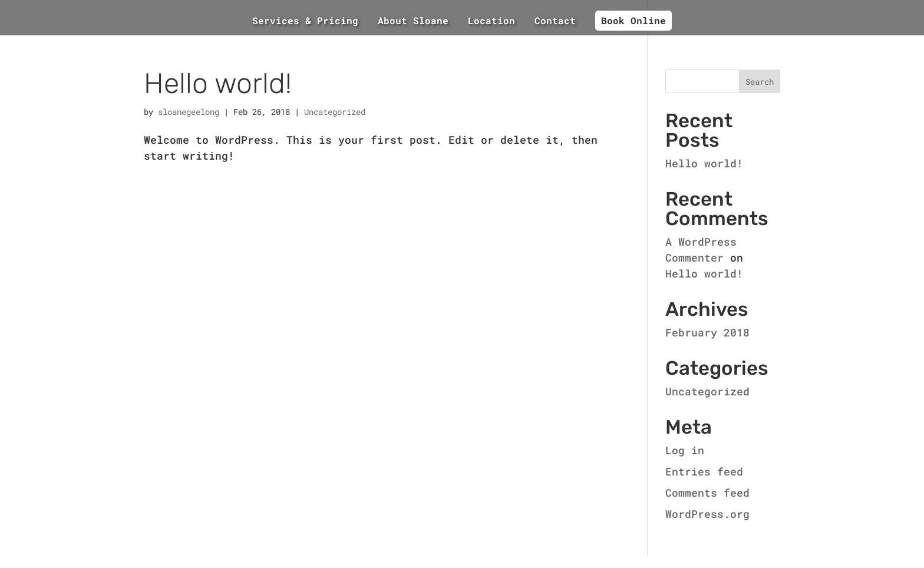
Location (491, 22)
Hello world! (218, 83)
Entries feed (704, 471)
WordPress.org (707, 514)
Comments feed (707, 493)
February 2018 (707, 332)
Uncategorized (335, 112)
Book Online (633, 20)
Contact (555, 22)
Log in (685, 450)
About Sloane (413, 22)
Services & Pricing (305, 22)
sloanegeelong (189, 112)
